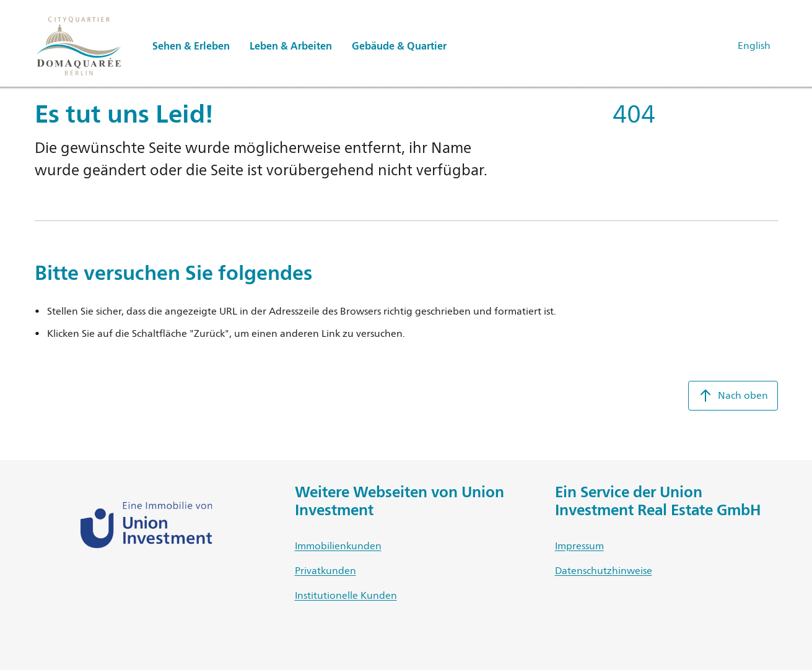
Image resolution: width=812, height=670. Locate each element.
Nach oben (733, 396)
